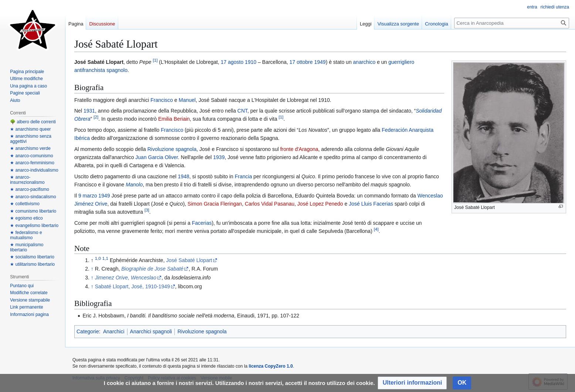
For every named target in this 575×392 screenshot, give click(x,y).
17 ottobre (301, 62)
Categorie (88, 331)
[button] (412, 383)
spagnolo (117, 70)
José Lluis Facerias (371, 204)
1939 (219, 157)
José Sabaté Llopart (189, 260)
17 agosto (232, 62)
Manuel (187, 100)
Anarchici (114, 331)
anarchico (364, 62)
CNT (242, 111)
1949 (320, 62)
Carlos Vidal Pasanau (269, 204)
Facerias (202, 223)
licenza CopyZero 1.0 (271, 366)
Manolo (134, 185)
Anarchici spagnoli (151, 331)
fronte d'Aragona (299, 149)
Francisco (162, 100)
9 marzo (88, 196)
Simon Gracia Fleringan (215, 204)
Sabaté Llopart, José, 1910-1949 (132, 286)
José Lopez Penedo (320, 204)
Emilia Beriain (174, 119)
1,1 (105, 258)
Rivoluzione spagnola (172, 149)
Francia (243, 176)
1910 (251, 62)
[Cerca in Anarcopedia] (512, 23)
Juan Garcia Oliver (156, 157)
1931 (89, 111)
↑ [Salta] (92, 269)
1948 (183, 176)
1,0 (98, 258)
